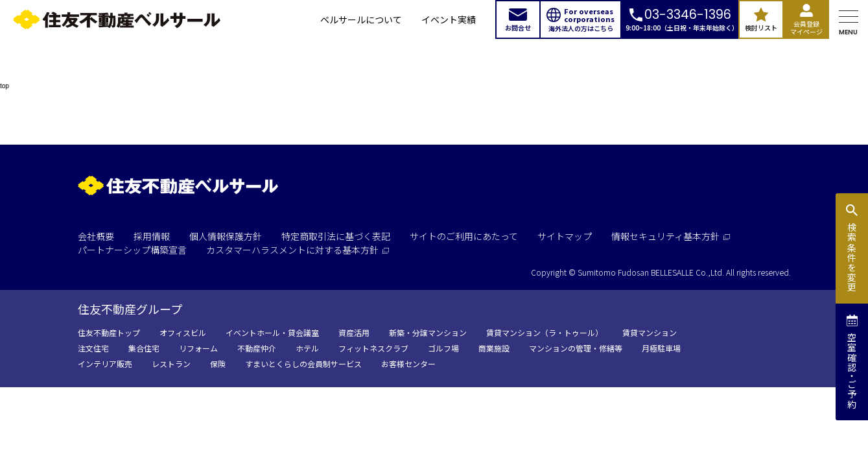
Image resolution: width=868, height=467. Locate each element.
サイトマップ (565, 236)
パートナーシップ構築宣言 (132, 250)
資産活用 (354, 332)
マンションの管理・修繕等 (576, 348)
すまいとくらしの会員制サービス (303, 364)
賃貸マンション (650, 332)
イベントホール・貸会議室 (272, 332)
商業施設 (494, 348)
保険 (218, 364)
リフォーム (198, 348)
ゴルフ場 (443, 348)
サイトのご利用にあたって (464, 236)
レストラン (171, 364)
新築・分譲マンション (428, 332)
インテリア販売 (105, 364)
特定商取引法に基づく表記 (336, 236)
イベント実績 (449, 19)
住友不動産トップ (109, 332)
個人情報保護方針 (226, 236)
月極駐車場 (661, 348)
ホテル (307, 348)
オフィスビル (183, 332)
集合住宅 (144, 348)
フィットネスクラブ (373, 348)
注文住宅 (93, 348)
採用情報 (152, 236)
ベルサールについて (361, 19)
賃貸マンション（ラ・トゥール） (545, 332)
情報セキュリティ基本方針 (671, 236)
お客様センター (408, 364)
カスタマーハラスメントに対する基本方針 (298, 250)
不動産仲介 (257, 348)
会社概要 (96, 236)
